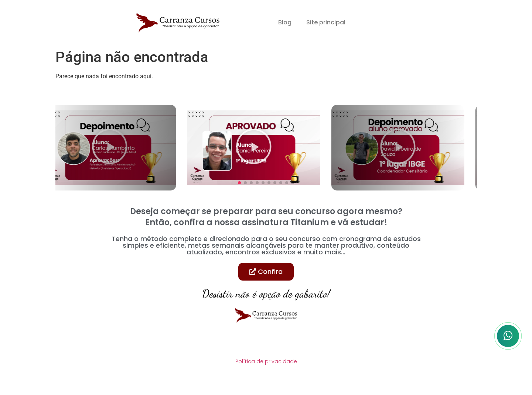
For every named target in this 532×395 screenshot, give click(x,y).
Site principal (326, 22)
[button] (239, 183)
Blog (285, 22)
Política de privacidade (266, 361)
